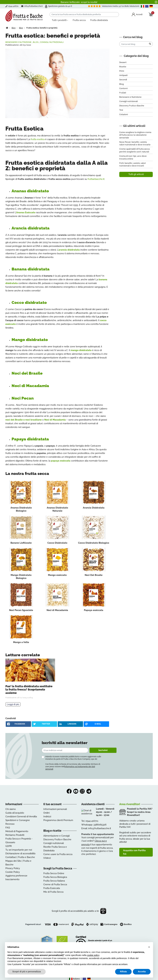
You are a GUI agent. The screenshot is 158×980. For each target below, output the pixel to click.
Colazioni (124, 114)
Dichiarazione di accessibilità (20, 853)
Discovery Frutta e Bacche (132, 106)
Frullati (123, 93)
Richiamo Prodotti (15, 835)
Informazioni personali (55, 809)
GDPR (9, 846)
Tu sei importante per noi (19, 850)
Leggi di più (13, 704)
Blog (36, 42)
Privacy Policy (13, 868)
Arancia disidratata (31, 228)
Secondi (123, 80)
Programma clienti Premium (58, 820)
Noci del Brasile (27, 373)
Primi (122, 71)
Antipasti (123, 75)
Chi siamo (11, 809)
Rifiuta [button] (123, 972)
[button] (149, 947)
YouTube (76, 791)
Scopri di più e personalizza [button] (27, 972)
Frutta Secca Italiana (54, 881)
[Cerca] (84, 14)
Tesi (121, 110)
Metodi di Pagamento (17, 831)
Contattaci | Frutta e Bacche (20, 857)
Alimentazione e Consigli (56, 836)
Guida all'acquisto (15, 813)
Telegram (89, 791)
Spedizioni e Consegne (18, 820)
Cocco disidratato (29, 302)
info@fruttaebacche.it (33, 6)
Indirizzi (47, 817)
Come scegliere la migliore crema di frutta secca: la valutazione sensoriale (135, 135)
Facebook (69, 791)
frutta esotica (38, 139)
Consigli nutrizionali (52, 42)
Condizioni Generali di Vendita (21, 817)
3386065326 (100, 825)
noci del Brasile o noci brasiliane (24, 420)
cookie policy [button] (93, 955)
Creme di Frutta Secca (55, 884)
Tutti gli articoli (136, 174)
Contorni (123, 88)
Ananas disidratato (30, 191)
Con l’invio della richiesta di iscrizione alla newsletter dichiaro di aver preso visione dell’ (73, 767)
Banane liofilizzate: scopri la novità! (79, 2)
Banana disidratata (31, 269)
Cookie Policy (13, 872)
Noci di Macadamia (30, 386)
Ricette (123, 67)
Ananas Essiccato (26, 212)
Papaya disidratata (30, 439)
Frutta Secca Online (54, 873)
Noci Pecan (23, 398)
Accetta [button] (142, 972)
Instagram (82, 791)
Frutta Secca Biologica (55, 877)
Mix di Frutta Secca (53, 892)
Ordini (46, 813)
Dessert (123, 62)
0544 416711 (92, 821)
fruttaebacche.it (96, 179)
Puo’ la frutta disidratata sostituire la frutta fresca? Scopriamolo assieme (29, 690)
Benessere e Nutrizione (18, 42)
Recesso (10, 824)
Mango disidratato (30, 340)
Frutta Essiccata (52, 888)
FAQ (8, 828)
